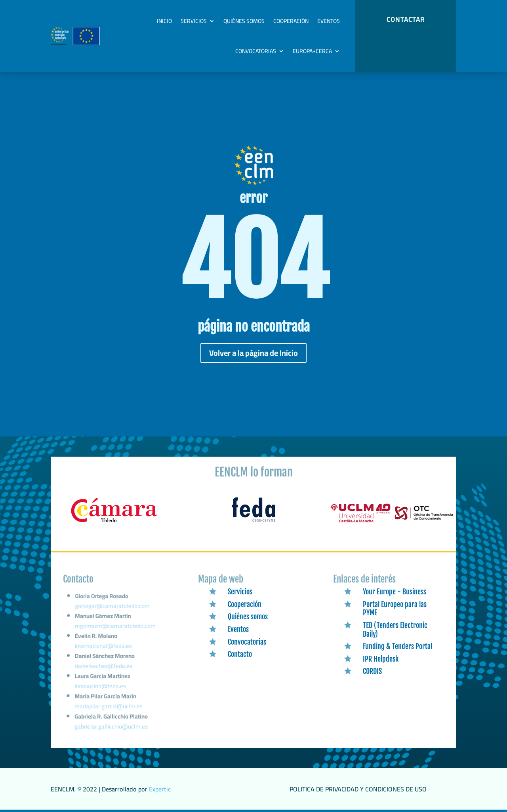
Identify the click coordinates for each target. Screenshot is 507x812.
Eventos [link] (329, 21)
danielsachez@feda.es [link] (104, 669)
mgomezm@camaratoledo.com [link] (115, 632)
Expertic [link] (160, 789)
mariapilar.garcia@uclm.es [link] (109, 707)
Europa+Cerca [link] (312, 51)
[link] (114, 522)
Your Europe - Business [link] (395, 592)
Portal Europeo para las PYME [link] (395, 609)
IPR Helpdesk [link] (381, 659)
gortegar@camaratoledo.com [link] (112, 613)
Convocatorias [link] (256, 51)
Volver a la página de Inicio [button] (253, 353)
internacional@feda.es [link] (104, 650)
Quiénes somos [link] (244, 21)
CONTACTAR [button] (406, 19)
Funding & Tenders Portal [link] (397, 646)
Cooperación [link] (291, 21)
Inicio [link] (164, 21)
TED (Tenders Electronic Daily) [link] (395, 630)
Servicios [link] (194, 21)
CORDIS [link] (372, 671)
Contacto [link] (240, 654)
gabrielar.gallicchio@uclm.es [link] (111, 727)
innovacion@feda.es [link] (100, 688)
